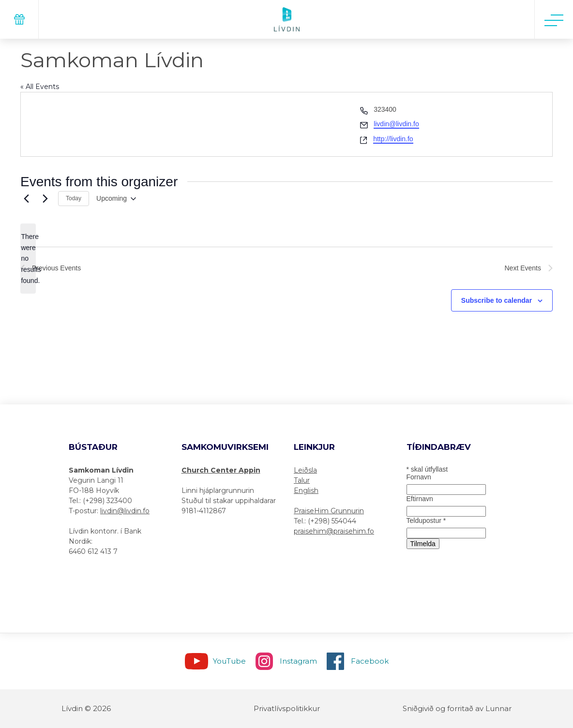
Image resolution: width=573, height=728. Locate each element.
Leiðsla (305, 470)
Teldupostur (426, 520)
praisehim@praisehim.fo (334, 531)
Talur (302, 480)
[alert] (28, 259)
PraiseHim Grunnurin (329, 511)
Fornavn (419, 477)
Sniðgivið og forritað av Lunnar (457, 708)
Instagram (298, 661)
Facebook (370, 661)
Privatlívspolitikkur (287, 708)
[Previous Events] (26, 199)
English (306, 490)
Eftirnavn (420, 499)
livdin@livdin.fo (396, 124)
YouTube (229, 661)
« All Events (40, 87)
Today (74, 198)
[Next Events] (45, 199)
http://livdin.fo (393, 139)
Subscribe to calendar (497, 300)
